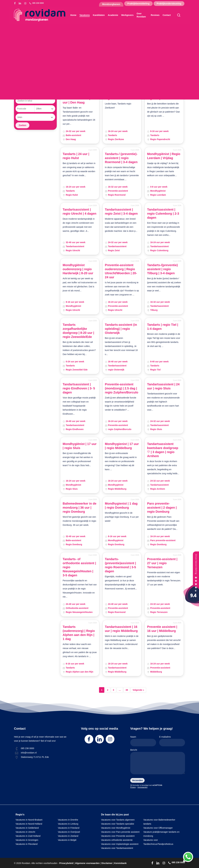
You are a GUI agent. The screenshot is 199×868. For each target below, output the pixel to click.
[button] (29, 65)
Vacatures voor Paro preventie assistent (120, 832)
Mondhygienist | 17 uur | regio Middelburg (122, 446)
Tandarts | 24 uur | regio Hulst (76, 156)
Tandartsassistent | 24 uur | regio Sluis (163, 386)
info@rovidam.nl (29, 753)
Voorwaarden (142, 787)
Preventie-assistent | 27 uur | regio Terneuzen (162, 563)
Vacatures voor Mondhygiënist (116, 828)
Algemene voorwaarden (87, 863)
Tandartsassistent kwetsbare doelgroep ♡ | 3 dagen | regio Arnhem (163, 450)
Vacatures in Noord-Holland (29, 824)
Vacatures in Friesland (69, 828)
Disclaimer (107, 863)
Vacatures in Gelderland (27, 828)
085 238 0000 (28, 748)
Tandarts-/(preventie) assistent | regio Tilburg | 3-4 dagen (162, 269)
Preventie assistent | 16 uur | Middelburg (162, 629)
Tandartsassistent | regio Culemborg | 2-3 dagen (163, 214)
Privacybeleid (66, 863)
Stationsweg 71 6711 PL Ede (35, 757)
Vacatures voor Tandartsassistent (117, 848)
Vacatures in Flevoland (27, 844)
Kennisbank (120, 863)
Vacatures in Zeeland (68, 836)
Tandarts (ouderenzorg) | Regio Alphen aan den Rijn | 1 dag (79, 633)
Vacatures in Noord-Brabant (29, 820)
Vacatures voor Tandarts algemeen (118, 820)
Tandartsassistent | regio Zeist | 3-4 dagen (121, 212)
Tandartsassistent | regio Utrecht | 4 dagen (80, 212)
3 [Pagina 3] (113, 690)
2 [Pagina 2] (108, 690)
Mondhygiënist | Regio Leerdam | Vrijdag (164, 156)
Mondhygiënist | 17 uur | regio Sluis (80, 446)
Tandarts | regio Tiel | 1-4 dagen (163, 327)
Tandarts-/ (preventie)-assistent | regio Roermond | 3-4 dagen (121, 158)
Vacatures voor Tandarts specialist (118, 824)
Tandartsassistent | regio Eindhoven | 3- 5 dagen (79, 388)
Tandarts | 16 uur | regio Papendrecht (161, 96)
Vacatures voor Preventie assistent (118, 836)
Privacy (133, 787)
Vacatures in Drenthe (68, 820)
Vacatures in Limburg (68, 824)
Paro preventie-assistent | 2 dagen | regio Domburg (162, 508)
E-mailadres (172, 741)
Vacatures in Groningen (27, 840)
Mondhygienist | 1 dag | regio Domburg (121, 506)
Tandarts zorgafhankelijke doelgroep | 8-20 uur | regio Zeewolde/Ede (78, 331)
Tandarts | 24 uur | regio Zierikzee (118, 96)
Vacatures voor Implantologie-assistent (120, 844)
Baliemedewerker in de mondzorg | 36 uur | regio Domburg (80, 508)
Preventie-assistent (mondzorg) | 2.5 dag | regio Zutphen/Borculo (122, 388)
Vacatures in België (67, 840)
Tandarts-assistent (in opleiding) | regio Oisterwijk (121, 329)
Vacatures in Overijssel (69, 832)
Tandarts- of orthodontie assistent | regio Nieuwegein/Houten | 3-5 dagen (79, 567)
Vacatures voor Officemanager (158, 828)
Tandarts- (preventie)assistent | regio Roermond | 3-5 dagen (120, 565)
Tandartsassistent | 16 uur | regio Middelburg (121, 629)
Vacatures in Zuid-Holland (28, 836)
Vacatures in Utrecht (25, 832)
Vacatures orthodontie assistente (117, 840)
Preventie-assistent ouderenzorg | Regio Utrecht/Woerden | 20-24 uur (121, 271)
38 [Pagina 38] (127, 690)
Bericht (158, 762)
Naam (143, 741)
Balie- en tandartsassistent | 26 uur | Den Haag (79, 98)
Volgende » (138, 690)
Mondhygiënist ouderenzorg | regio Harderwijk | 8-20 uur (78, 269)
